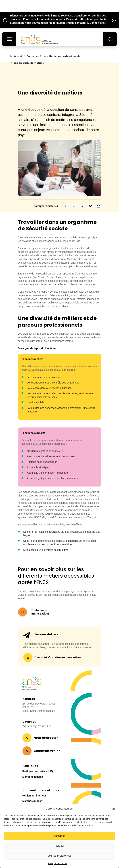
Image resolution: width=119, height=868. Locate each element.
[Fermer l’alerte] (114, 20)
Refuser (59, 846)
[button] (114, 809)
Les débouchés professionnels (61, 56)
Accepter (59, 836)
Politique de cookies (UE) (38, 771)
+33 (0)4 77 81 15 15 (39, 726)
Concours (33, 56)
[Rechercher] (110, 39)
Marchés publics (32, 801)
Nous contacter (46, 738)
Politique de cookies (58, 863)
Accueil (18, 56)
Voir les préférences (59, 856)
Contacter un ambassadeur (40, 612)
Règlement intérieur (34, 796)
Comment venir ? (47, 751)
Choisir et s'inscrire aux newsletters (58, 657)
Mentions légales (33, 777)
